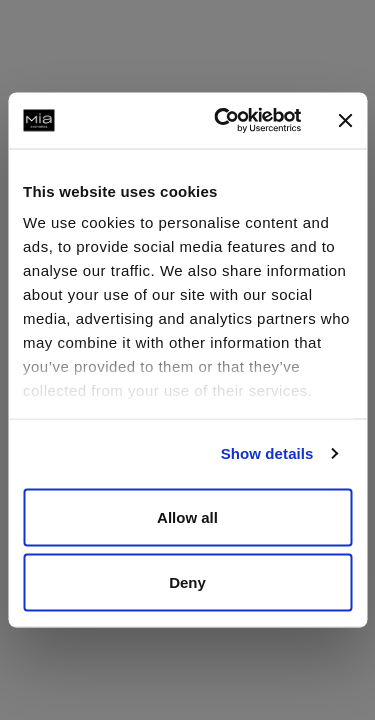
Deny (187, 582)
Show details (267, 453)
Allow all (187, 516)
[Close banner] (345, 120)
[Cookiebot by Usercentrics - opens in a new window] (223, 121)
